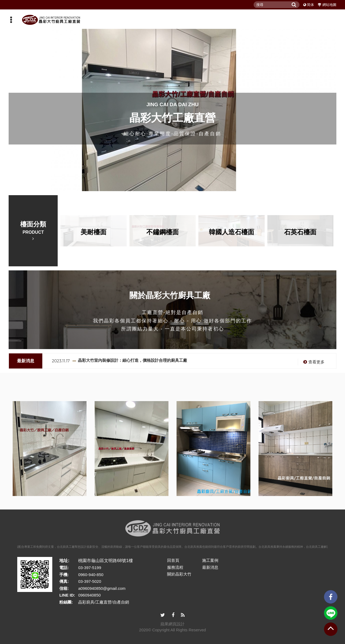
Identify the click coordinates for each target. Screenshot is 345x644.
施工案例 (210, 560)
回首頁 (173, 560)
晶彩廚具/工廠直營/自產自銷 (103, 602)
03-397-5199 (90, 568)
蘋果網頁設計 (172, 624)
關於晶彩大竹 (179, 574)
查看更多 (313, 362)
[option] (194, 361)
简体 (310, 5)
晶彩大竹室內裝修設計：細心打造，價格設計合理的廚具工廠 (132, 360)
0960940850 (89, 595)
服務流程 (175, 567)
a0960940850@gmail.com (102, 588)
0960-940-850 (91, 575)
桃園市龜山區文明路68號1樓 (106, 561)
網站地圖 (329, 5)
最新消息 (210, 567)
